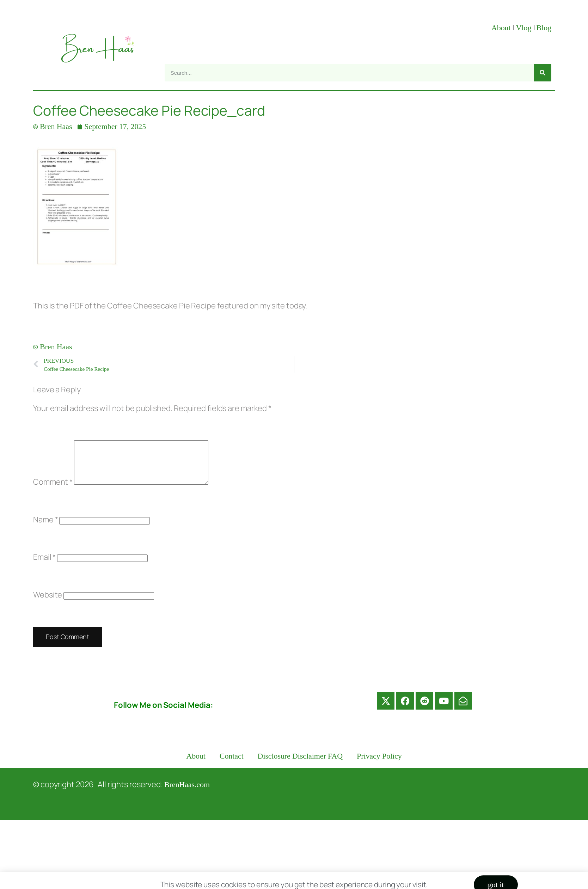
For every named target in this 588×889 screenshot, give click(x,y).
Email (44, 565)
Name (45, 528)
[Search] (543, 73)
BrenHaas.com (187, 793)
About (502, 28)
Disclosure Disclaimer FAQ (300, 764)
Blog (544, 28)
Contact (232, 764)
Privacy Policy (379, 764)
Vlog (525, 28)
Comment (53, 490)
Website (48, 603)
